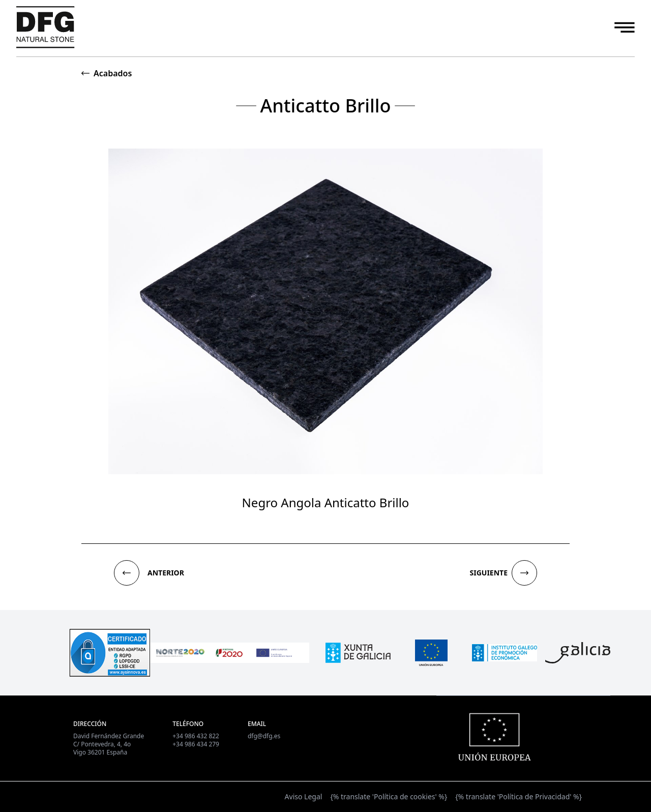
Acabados (113, 73)
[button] (127, 573)
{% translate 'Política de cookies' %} (389, 796)
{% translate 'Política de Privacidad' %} (519, 796)
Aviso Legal (304, 796)
